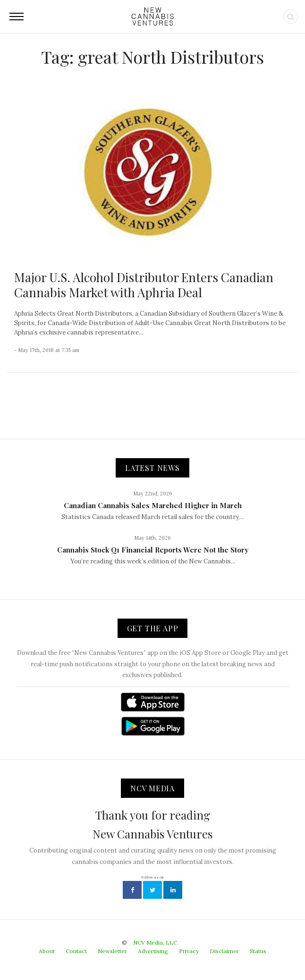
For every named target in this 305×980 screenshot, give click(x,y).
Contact (76, 951)
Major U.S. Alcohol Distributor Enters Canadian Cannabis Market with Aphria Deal (144, 285)
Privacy (189, 951)
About (47, 951)
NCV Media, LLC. (156, 942)
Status (258, 951)
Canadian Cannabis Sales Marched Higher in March (153, 505)
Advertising (153, 951)
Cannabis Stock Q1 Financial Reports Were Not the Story (153, 550)
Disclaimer (224, 951)
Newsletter (112, 951)
